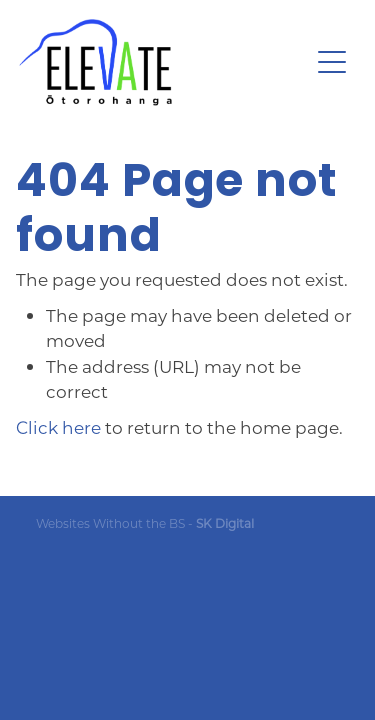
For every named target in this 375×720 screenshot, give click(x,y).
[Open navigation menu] (332, 62)
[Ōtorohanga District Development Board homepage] (164, 62)
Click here (58, 427)
